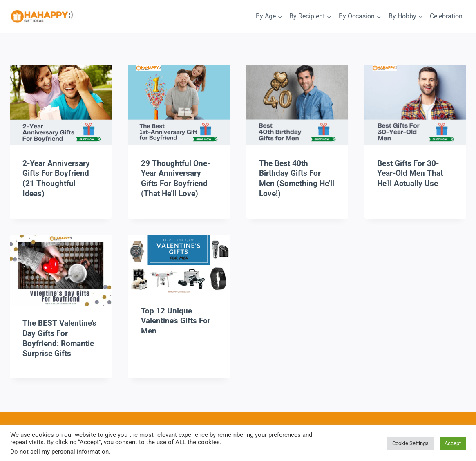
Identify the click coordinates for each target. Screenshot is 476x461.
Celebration (446, 16)
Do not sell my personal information (59, 452)
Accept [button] (453, 443)
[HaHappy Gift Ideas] (42, 17)
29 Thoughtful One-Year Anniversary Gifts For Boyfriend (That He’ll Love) (175, 178)
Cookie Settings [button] (410, 443)
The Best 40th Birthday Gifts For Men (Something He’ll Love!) (297, 178)
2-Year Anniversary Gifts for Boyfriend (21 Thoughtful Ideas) (56, 178)
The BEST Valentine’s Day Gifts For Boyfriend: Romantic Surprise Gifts (59, 338)
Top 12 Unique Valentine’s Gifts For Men (176, 321)
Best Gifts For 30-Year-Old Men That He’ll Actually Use (410, 173)
